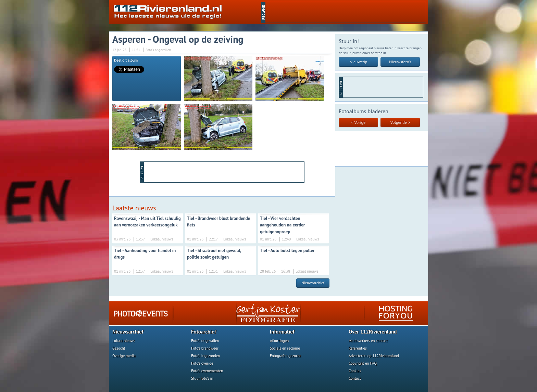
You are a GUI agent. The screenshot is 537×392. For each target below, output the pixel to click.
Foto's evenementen (207, 371)
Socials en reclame (285, 348)
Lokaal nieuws (124, 341)
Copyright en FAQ (363, 363)
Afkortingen (279, 341)
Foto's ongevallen (205, 341)
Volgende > (400, 122)
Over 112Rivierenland (373, 332)
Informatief (282, 332)
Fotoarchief (204, 332)
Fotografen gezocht (285, 356)
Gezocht (119, 348)
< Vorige (358, 122)
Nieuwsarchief (313, 283)
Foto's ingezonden (205, 356)
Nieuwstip (359, 62)
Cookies (355, 371)
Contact (355, 378)
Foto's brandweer (205, 348)
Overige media (124, 356)
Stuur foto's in (202, 378)
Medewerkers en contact (368, 341)
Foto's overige (202, 363)
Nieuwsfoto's (400, 62)
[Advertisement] (346, 12)
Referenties (358, 348)
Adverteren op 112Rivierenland (374, 356)
